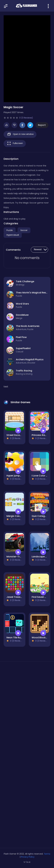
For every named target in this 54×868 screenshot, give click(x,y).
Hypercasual (13, 235)
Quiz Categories (41, 516)
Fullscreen (15, 143)
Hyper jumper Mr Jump (20, 476)
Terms (47, 854)
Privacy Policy (28, 857)
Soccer (24, 230)
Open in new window (20, 134)
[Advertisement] (27, 698)
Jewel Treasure (15, 597)
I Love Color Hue (41, 476)
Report (42, 125)
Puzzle (10, 230)
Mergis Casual (15, 516)
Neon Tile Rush (15, 638)
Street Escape (15, 435)
